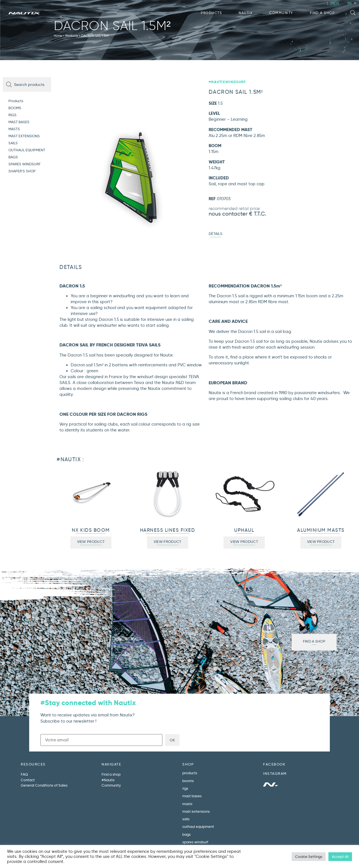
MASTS (14, 129)
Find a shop (322, 13)
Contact (28, 780)
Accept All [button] (340, 856)
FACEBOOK (274, 764)
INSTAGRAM (275, 773)
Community (281, 13)
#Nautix (108, 780)
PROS (335, 3)
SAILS (13, 143)
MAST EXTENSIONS (24, 136)
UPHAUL (244, 530)
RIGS (12, 115)
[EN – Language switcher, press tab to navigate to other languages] (352, 3)
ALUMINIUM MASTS (321, 530)
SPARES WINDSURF (25, 164)
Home (58, 36)
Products (211, 13)
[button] (353, 13)
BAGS (13, 157)
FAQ (24, 774)
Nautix (246, 13)
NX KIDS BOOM (91, 530)
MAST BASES (19, 122)
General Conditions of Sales (44, 785)
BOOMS (15, 108)
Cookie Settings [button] (309, 856)
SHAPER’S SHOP (22, 171)
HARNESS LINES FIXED (168, 530)
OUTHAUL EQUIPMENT (27, 150)
